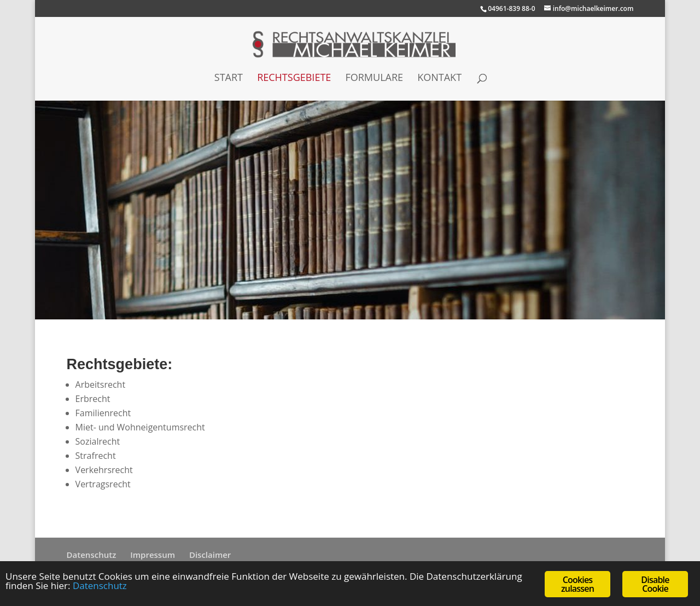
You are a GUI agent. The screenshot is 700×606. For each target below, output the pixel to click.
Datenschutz (92, 555)
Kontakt (439, 78)
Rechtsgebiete (294, 78)
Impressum (153, 555)
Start (229, 78)
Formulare (374, 78)
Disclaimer (210, 555)
